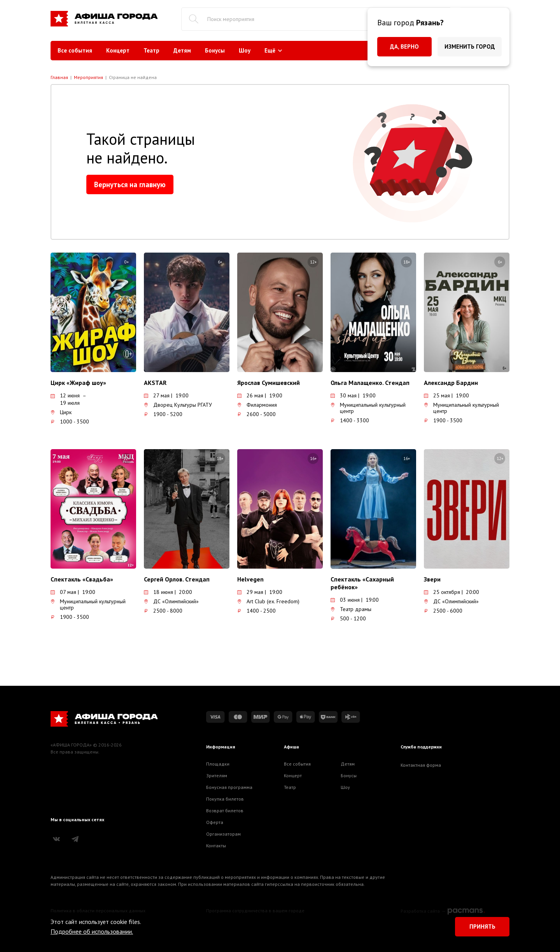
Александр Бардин (451, 383)
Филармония (257, 405)
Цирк (61, 412)
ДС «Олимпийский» (171, 601)
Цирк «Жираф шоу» (78, 383)
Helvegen (250, 579)
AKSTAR (155, 383)
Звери (432, 579)
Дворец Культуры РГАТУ (178, 405)
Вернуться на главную (130, 184)
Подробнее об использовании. (92, 931)
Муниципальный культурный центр (368, 408)
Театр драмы (351, 609)
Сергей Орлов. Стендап (177, 579)
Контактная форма (421, 765)
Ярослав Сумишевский (269, 383)
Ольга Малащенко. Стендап (370, 383)
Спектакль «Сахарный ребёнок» (362, 583)
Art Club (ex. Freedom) (268, 601)
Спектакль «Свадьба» (82, 579)
